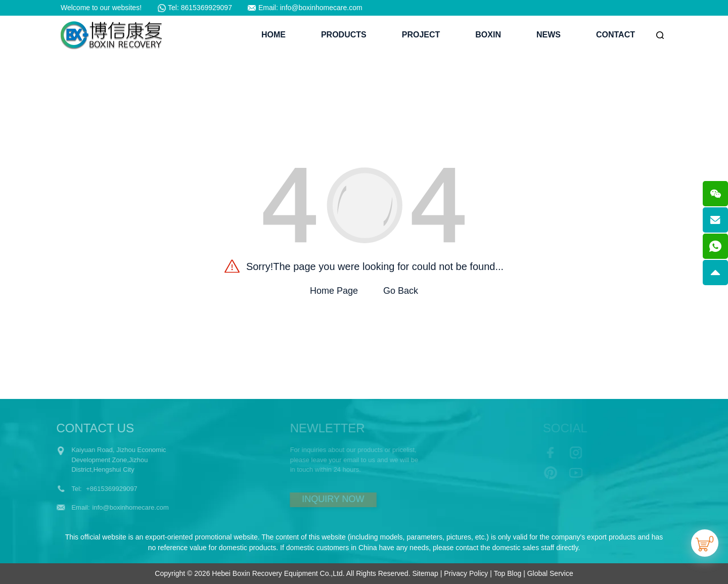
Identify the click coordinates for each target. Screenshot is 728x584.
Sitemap (425, 573)
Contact (616, 35)
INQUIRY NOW (320, 499)
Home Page (334, 291)
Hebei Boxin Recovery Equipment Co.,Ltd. (278, 573)
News (549, 35)
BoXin (488, 35)
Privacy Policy (466, 573)
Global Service (550, 573)
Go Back (401, 291)
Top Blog (508, 573)
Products (344, 35)
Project (421, 35)
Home (274, 35)
